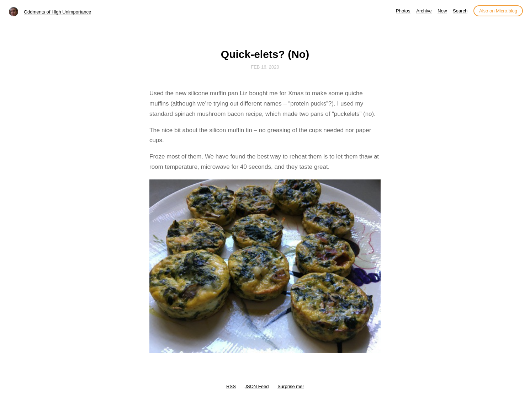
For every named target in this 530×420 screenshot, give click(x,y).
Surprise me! (291, 386)
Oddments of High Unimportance (57, 12)
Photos (403, 11)
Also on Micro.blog (498, 11)
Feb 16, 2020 (265, 67)
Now (442, 11)
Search (460, 11)
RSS (231, 386)
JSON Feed (257, 386)
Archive (424, 11)
